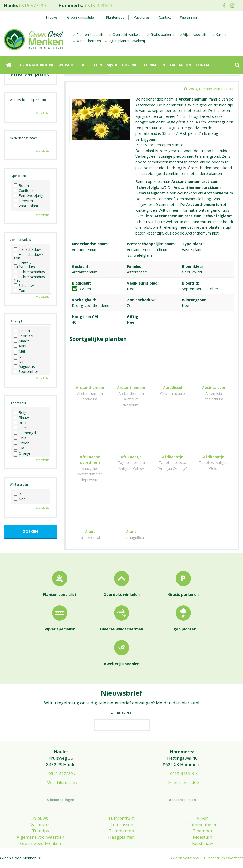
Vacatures (40, 824)
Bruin (21, 423)
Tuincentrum (121, 818)
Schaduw (24, 285)
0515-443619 (99, 5)
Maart (21, 341)
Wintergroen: (19, 484)
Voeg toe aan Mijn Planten (212, 89)
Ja (18, 494)
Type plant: (18, 176)
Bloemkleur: (19, 403)
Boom (21, 185)
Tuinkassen (121, 824)
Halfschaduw (27, 249)
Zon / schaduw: (21, 240)
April (20, 346)
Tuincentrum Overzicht (223, 858)
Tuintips (40, 831)
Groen (22, 443)
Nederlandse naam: (24, 138)
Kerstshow (202, 843)
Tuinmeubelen (202, 824)
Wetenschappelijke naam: (28, 100)
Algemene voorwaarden (40, 837)
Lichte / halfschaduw (24, 265)
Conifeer (23, 190)
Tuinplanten (121, 831)
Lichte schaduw (29, 272)
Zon (19, 290)
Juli (18, 361)
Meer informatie (61, 782)
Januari (22, 331)
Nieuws (40, 818)
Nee (20, 499)
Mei (19, 351)
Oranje (22, 453)
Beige (21, 412)
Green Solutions (185, 858)
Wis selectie (43, 113)
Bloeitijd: (16, 321)
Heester (24, 201)
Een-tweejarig (29, 195)
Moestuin (202, 837)
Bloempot (202, 831)
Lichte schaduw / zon (29, 278)
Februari (23, 336)
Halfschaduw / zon (29, 256)
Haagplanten (121, 837)
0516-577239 (33, 5)
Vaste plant (26, 206)
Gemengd (25, 433)
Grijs (20, 438)
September (26, 371)
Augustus (24, 366)
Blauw (21, 418)
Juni (19, 356)
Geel (20, 428)
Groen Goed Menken (40, 843)
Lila (19, 448)
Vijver (202, 818)
